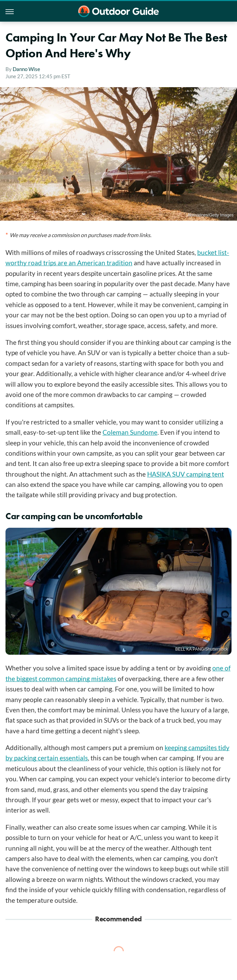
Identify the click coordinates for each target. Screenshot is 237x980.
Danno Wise (26, 69)
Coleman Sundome (130, 432)
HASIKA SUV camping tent (186, 474)
